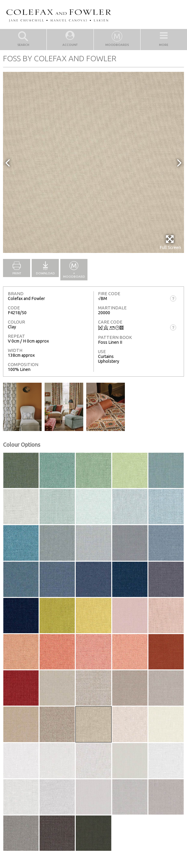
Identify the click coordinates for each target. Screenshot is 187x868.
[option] (93, 162)
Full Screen (170, 242)
